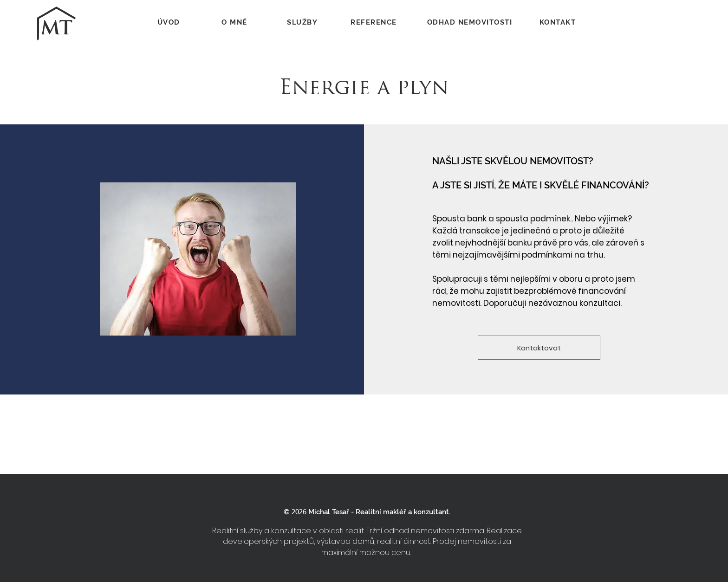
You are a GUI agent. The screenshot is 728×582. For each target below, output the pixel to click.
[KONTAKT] (559, 22)
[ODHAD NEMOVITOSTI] (471, 22)
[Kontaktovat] (539, 348)
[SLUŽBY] (303, 22)
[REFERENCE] (375, 22)
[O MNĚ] (235, 22)
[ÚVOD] (169, 22)
